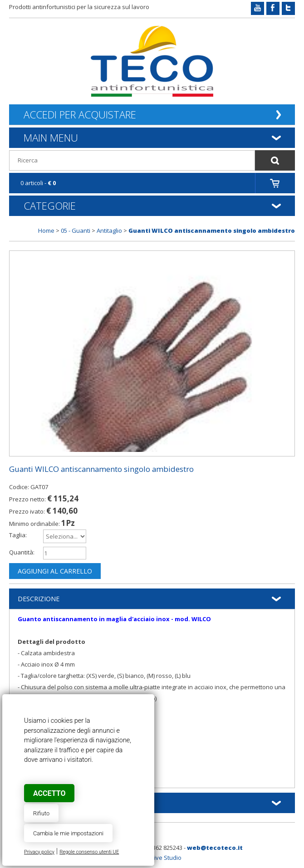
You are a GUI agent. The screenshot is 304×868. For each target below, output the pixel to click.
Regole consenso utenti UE (89, 852)
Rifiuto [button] (41, 813)
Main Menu (51, 137)
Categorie (50, 206)
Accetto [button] (49, 793)
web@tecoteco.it (215, 848)
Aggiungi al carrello (55, 571)
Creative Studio (160, 858)
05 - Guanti (76, 230)
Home (46, 230)
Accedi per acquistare (80, 115)
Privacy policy (39, 852)
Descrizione (39, 599)
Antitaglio (109, 230)
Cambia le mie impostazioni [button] (68, 833)
